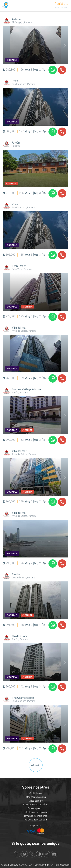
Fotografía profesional (36, 797)
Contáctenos (36, 793)
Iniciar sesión (61, 7)
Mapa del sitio (36, 801)
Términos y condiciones (36, 816)
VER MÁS (36, 765)
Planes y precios (35, 808)
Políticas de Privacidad (36, 820)
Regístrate (61, 4)
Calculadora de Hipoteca (36, 812)
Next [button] (62, 46)
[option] (35, 45)
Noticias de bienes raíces (36, 805)
